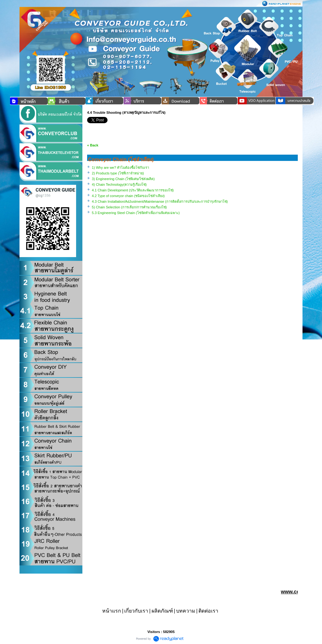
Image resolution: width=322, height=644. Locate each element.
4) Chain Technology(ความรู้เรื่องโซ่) (119, 184)
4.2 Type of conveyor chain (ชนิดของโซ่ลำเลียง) (128, 196)
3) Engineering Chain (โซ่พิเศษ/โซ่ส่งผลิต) (123, 179)
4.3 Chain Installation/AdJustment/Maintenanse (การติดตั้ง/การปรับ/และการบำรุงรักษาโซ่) (160, 201)
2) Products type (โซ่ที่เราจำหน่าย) (118, 173)
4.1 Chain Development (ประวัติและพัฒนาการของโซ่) (133, 190)
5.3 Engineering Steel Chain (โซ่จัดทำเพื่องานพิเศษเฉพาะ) (136, 213)
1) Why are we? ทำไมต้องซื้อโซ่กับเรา (120, 168)
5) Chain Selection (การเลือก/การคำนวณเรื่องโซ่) (129, 207)
